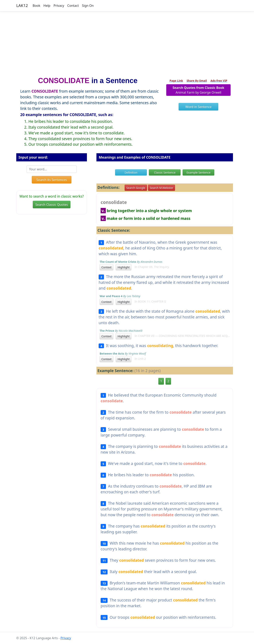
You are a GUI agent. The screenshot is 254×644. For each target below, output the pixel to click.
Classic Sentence (165, 172)
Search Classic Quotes (52, 205)
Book (37, 6)
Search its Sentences (51, 180)
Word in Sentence (198, 107)
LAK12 (22, 5)
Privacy (59, 6)
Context (106, 267)
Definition (131, 172)
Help (47, 6)
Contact (73, 6)
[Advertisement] (127, 42)
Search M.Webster (162, 188)
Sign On (88, 6)
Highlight (124, 267)
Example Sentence (198, 172)
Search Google (136, 188)
